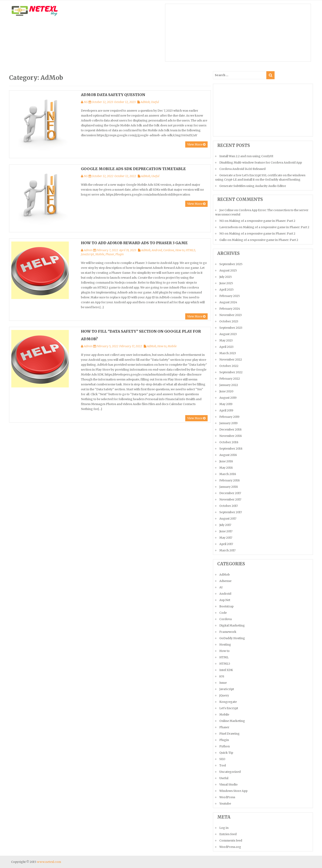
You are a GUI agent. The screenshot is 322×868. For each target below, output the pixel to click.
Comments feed (231, 841)
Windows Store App (233, 791)
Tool (223, 765)
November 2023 (231, 315)
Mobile (100, 254)
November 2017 (230, 499)
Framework (228, 632)
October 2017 (229, 506)
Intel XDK (226, 670)
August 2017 (228, 519)
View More (196, 144)
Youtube (225, 804)
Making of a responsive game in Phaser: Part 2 (262, 221)
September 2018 (231, 449)
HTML (224, 657)
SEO (222, 759)
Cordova (169, 250)
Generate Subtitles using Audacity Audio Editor (253, 186)
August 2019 (228, 398)
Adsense (225, 581)
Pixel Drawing (229, 734)
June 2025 (226, 283)
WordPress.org (230, 847)
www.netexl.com (49, 862)
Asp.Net (225, 600)
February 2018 (229, 480)
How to (180, 250)
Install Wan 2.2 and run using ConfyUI (246, 156)
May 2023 (226, 340)
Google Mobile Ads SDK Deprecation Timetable (133, 169)
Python (225, 746)
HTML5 (190, 250)
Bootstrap (226, 606)
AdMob (145, 102)
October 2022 (229, 366)
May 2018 (226, 468)
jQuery (224, 695)
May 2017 (226, 538)
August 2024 (228, 302)
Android (157, 250)
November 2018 (231, 436)
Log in (224, 828)
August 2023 (228, 334)
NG (86, 102)
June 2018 (226, 461)
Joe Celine (226, 210)
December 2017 (230, 493)
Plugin (120, 254)
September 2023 (231, 328)
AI (221, 587)
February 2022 (230, 379)
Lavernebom (229, 227)
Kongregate (228, 702)
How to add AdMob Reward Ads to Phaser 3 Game (134, 243)
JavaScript (87, 254)
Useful (155, 102)
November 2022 (231, 360)
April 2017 (226, 544)
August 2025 (228, 270)
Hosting (225, 645)
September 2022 (231, 372)
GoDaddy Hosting (232, 638)
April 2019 (226, 410)
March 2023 (228, 353)
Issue (223, 683)
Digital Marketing (232, 625)
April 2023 (226, 347)
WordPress (227, 797)
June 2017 (226, 531)
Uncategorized (230, 772)
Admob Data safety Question (113, 95)
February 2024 (230, 309)
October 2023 (229, 321)
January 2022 (229, 385)
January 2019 (228, 423)
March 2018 (228, 474)
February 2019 (229, 417)
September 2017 (231, 512)
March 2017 (227, 550)
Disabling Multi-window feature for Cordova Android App (261, 163)
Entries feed (228, 834)
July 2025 (226, 277)
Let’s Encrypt (229, 708)
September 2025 (231, 264)
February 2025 (230, 296)
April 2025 (227, 290)
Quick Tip (226, 753)
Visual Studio (228, 784)
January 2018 (229, 487)
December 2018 (230, 429)
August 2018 (228, 455)
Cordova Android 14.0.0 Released (242, 169)
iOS (222, 676)
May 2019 (226, 404)
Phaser (110, 254)
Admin (88, 250)
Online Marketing (232, 721)
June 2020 (226, 391)
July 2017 (225, 525)
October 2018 (229, 442)
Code (223, 613)
